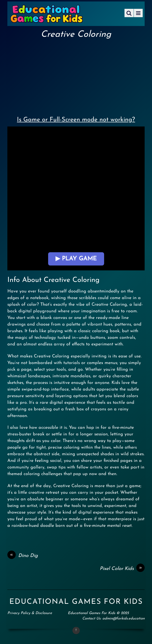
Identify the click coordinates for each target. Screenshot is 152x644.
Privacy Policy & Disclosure (30, 613)
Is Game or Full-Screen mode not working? (76, 120)
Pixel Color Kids (122, 569)
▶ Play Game (76, 259)
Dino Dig (23, 556)
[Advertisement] (76, 76)
